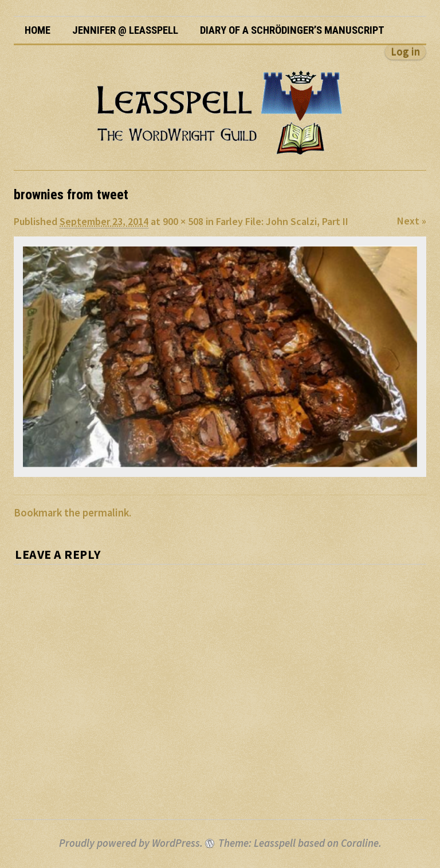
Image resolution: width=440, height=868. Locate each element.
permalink (106, 513)
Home (38, 30)
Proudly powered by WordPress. (131, 843)
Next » (412, 221)
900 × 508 (183, 221)
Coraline (360, 843)
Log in (405, 52)
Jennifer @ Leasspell (125, 30)
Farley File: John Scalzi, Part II (282, 221)
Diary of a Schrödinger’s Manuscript (292, 30)
